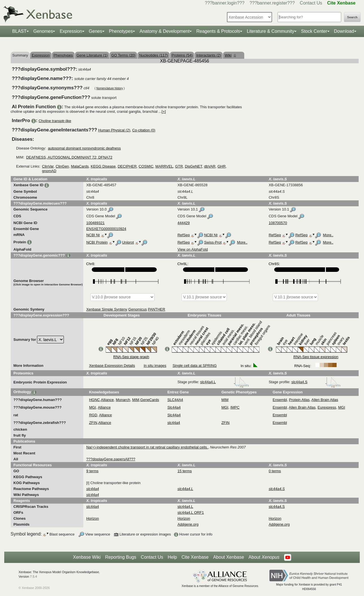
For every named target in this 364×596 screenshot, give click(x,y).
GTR (179, 166)
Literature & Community (271, 31)
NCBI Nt (93, 235)
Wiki (230, 55)
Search (352, 17)
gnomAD (49, 171)
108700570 (278, 223)
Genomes (43, 31)
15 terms (185, 471)
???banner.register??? (272, 3)
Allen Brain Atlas (325, 400)
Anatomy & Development (164, 31)
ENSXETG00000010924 (106, 229)
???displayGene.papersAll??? (111, 459)
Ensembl (280, 400)
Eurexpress (327, 407)
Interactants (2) (209, 55)
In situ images (155, 366)
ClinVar (48, 166)
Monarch (123, 400)
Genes (96, 31)
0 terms (275, 471)
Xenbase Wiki (87, 557)
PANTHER (157, 309)
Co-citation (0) (144, 130)
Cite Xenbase (195, 557)
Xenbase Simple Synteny (107, 309)
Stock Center (314, 31)
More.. (328, 235)
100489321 (95, 223)
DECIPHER (127, 166)
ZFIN (93, 423)
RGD (93, 415)
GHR (222, 166)
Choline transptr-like (55, 121)
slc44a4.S (316, 382)
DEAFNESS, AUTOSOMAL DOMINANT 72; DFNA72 (69, 157)
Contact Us (311, 3)
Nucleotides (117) (154, 55)
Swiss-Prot (213, 242)
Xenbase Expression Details (112, 366)
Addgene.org (188, 524)
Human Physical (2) (114, 130)
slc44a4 (174, 423)
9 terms (92, 471)
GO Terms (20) (123, 55)
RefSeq (183, 235)
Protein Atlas (299, 400)
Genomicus (138, 309)
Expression (71, 31)
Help (172, 557)
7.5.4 (33, 577)
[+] (164, 111)
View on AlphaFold (192, 249)
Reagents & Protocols (218, 31)
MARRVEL (164, 166)
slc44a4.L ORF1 (190, 512)
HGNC (94, 400)
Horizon (92, 518)
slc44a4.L (225, 382)
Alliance (107, 400)
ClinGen (62, 166)
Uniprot (128, 242)
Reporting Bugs (121, 557)
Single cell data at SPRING (195, 366)
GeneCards (150, 400)
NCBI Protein (97, 242)
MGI (92, 407)
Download (344, 31)
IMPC (235, 407)
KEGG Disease (103, 166)
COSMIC (146, 166)
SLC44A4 (175, 400)
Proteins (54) (182, 55)
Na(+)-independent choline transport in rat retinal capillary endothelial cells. (147, 447)
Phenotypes (121, 31)
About (264, 557)
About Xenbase (229, 557)
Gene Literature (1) (92, 55)
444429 (183, 223)
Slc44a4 (174, 407)
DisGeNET (194, 166)
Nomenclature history (110, 88)
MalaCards (80, 166)
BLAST (19, 31)
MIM (136, 400)
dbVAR (210, 166)
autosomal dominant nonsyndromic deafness (84, 148)
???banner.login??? (225, 3)
